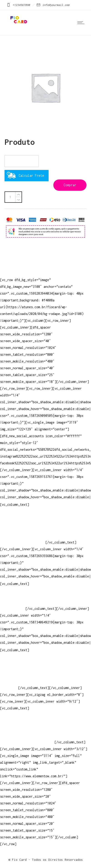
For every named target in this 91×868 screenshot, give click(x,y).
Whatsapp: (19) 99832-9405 (23, 535)
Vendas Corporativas (17, 674)
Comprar (70, 185)
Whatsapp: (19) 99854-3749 (23, 542)
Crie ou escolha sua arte (22, 661)
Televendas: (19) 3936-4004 (24, 522)
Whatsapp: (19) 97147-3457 (23, 529)
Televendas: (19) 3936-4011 (24, 515)
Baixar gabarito (14, 667)
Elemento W (9, 681)
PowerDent (8, 688)
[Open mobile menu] (82, 23)
